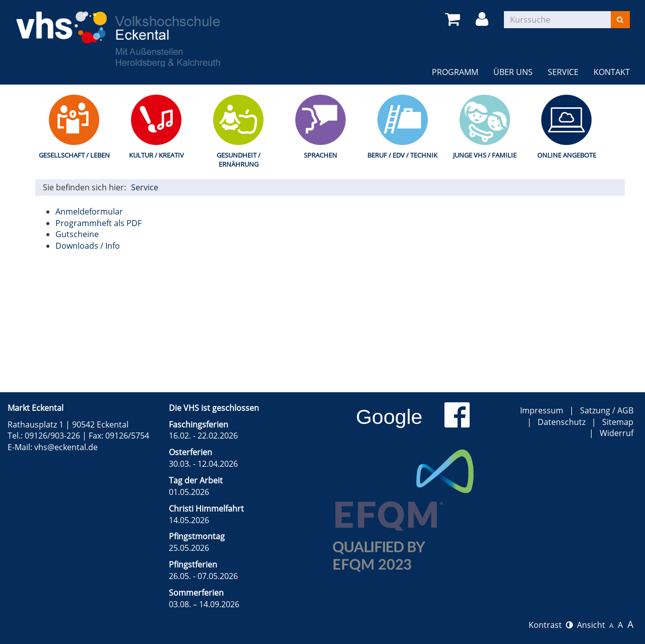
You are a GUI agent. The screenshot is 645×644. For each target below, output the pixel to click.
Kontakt (612, 72)
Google (389, 417)
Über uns (513, 72)
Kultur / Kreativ (156, 155)
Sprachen (320, 155)
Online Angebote (567, 155)
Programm (455, 72)
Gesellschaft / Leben (74, 155)
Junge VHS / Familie (485, 155)
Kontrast (551, 625)
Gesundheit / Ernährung (239, 160)
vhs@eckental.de (66, 447)
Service (563, 72)
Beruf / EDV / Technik (402, 155)
